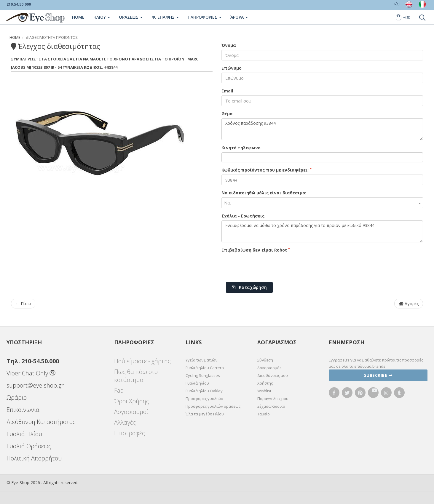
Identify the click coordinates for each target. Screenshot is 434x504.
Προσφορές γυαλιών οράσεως (213, 406)
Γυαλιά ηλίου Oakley (204, 391)
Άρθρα (239, 17)
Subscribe (378, 375)
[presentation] (267, 266)
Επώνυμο (232, 68)
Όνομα (229, 45)
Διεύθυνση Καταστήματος (41, 422)
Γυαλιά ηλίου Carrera (205, 368)
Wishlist (264, 391)
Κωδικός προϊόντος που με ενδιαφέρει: (267, 170)
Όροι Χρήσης (132, 401)
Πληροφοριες (204, 17)
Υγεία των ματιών (201, 360)
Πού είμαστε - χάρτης (142, 361)
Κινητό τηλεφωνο (241, 148)
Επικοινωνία (23, 410)
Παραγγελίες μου (273, 399)
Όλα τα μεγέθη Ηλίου (205, 414)
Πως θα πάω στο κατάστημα (136, 376)
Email (227, 91)
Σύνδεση (265, 360)
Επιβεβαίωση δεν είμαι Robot (256, 250)
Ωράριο (17, 397)
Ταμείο (264, 414)
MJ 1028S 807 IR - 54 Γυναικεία (55, 67)
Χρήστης (265, 383)
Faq (119, 390)
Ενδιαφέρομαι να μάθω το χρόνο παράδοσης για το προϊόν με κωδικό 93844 (322, 231)
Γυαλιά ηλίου (197, 383)
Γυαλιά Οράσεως (29, 446)
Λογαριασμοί (131, 412)
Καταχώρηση (249, 287)
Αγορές (409, 304)
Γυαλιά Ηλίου (24, 434)
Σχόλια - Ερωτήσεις (243, 216)
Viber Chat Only (31, 373)
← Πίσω (23, 304)
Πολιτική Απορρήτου (34, 458)
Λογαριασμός (269, 368)
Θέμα (227, 114)
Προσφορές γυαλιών (204, 399)
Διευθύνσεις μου (273, 375)
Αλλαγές (125, 422)
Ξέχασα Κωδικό (271, 406)
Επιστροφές (130, 433)
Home (78, 17)
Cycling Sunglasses (203, 375)
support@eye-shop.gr (35, 385)
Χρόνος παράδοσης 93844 (322, 129)
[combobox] (322, 203)
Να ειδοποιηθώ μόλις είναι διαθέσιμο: (264, 193)
